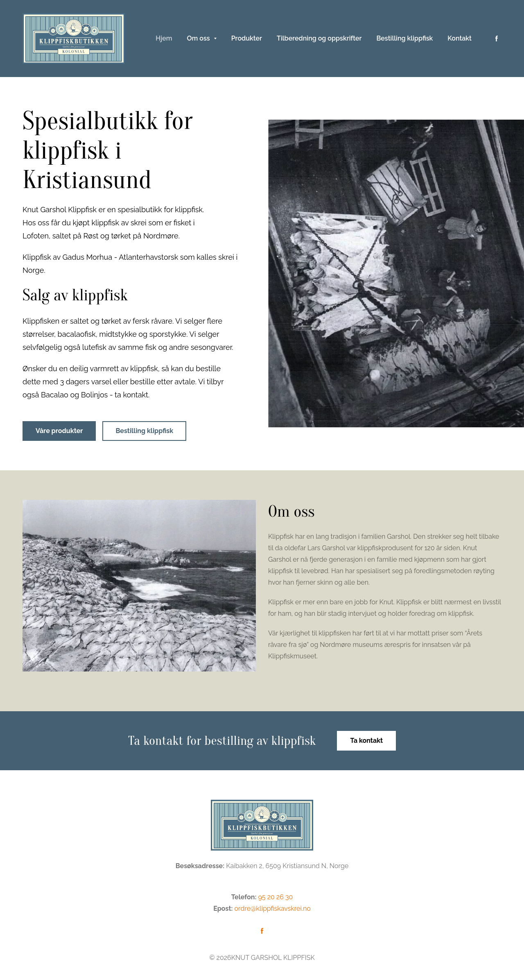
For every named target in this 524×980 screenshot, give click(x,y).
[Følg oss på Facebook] (497, 39)
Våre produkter (59, 431)
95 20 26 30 (275, 897)
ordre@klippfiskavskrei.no (273, 909)
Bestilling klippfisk (144, 431)
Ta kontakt (366, 741)
